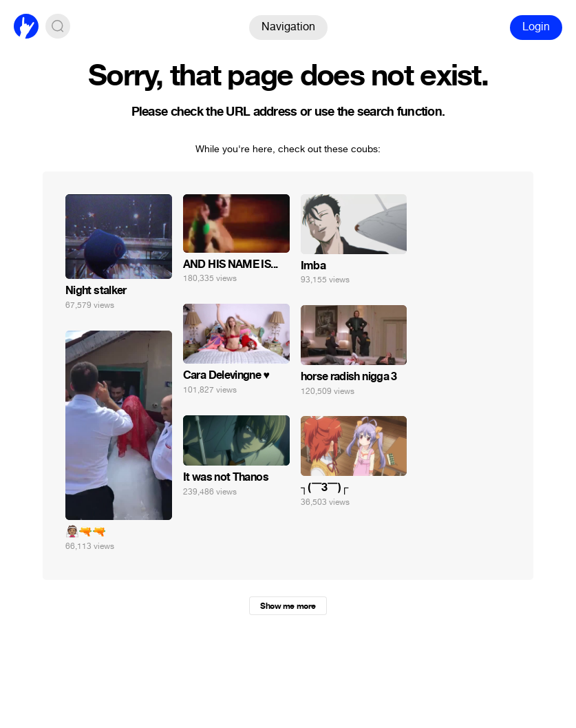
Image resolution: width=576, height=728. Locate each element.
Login (536, 27)
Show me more (288, 606)
